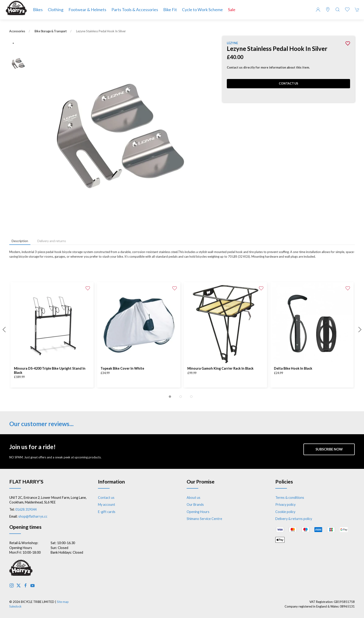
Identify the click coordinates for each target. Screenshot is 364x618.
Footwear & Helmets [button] (87, 10)
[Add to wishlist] (88, 288)
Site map (63, 602)
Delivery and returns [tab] (52, 241)
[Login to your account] (318, 10)
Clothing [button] (56, 10)
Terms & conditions (290, 498)
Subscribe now (329, 449)
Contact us (288, 84)
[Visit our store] (328, 10)
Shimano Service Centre (204, 519)
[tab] (170, 397)
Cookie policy (285, 512)
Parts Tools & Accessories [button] (135, 10)
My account (107, 505)
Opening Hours (198, 512)
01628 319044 (26, 509)
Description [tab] (20, 241)
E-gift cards (107, 512)
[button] (338, 10)
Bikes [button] (38, 10)
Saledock (15, 606)
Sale (232, 10)
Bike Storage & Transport (51, 31)
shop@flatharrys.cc (33, 516)
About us (193, 498)
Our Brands (195, 505)
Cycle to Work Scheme (202, 10)
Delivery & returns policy (294, 519)
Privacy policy (285, 505)
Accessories (17, 31)
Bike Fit (170, 10)
